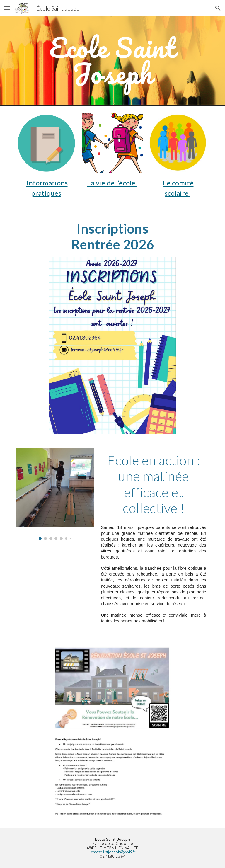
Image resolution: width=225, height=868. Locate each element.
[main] (112, 61)
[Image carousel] (55, 494)
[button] (7, 8)
